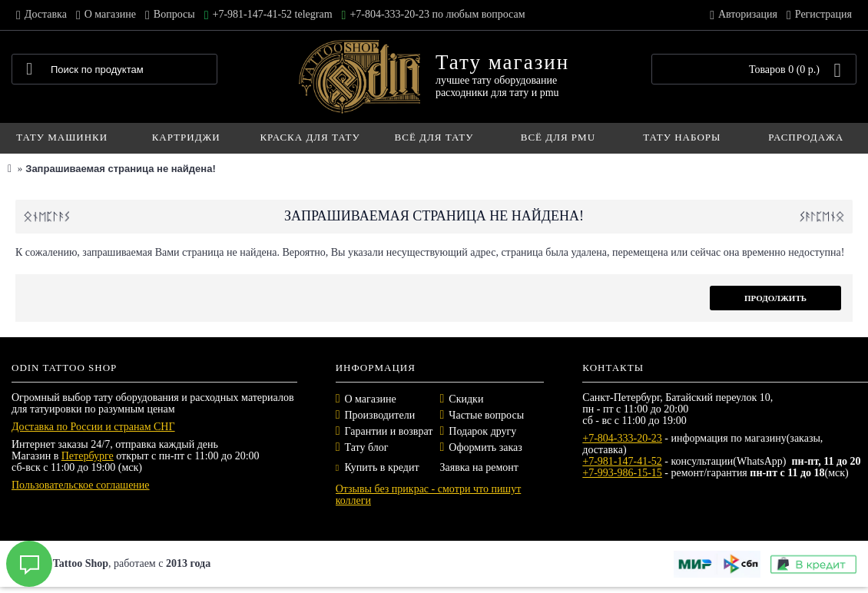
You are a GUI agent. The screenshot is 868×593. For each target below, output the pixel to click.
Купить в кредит (378, 467)
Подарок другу (482, 431)
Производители (380, 415)
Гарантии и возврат (389, 431)
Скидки (466, 399)
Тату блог (367, 447)
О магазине (371, 399)
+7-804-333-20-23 (622, 438)
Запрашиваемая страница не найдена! (120, 169)
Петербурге (88, 456)
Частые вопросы (486, 415)
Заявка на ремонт (479, 467)
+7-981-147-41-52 (622, 461)
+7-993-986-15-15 (622, 473)
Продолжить (775, 298)
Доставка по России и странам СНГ (93, 427)
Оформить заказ (485, 447)
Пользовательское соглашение (81, 485)
